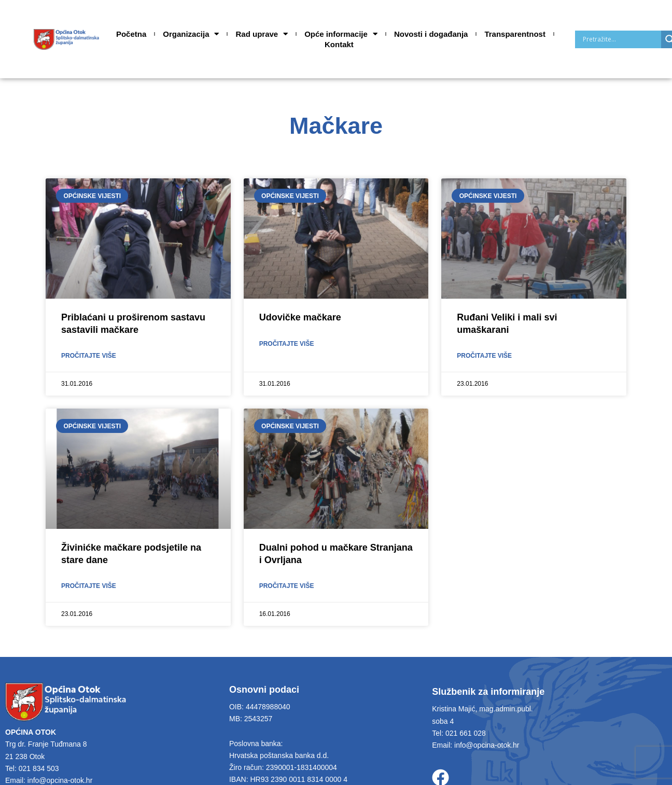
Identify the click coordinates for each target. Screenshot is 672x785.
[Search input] (621, 39)
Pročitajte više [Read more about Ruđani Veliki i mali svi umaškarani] (484, 356)
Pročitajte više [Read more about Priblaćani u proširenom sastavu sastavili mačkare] (89, 356)
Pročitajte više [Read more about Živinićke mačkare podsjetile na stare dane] (89, 587)
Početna (131, 34)
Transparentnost (515, 34)
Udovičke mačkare (300, 317)
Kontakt (339, 44)
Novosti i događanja (431, 34)
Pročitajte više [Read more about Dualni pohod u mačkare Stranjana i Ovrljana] (287, 587)
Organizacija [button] (191, 34)
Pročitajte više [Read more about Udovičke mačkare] (287, 344)
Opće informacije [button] (341, 34)
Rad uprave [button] (262, 34)
